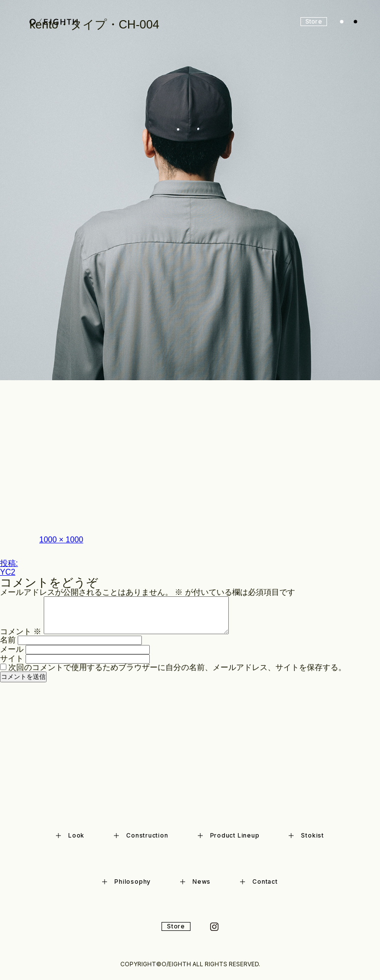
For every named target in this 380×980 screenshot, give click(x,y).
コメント (21, 631)
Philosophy (126, 882)
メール (12, 649)
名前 (8, 640)
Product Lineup (229, 835)
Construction (141, 835)
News (195, 882)
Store (176, 926)
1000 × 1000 (61, 540)
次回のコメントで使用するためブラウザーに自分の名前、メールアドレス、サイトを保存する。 (177, 667)
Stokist (306, 835)
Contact (259, 882)
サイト (12, 658)
